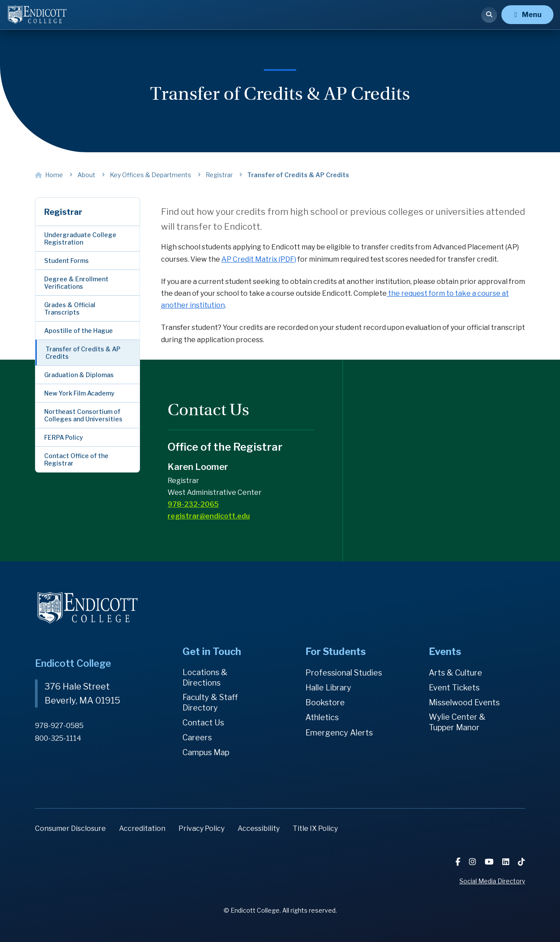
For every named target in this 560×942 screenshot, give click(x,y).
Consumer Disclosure (70, 828)
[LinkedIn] (507, 862)
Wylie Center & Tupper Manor (457, 722)
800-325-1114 (58, 738)
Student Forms (66, 261)
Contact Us (203, 723)
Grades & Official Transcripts (70, 308)
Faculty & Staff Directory (210, 702)
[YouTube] (490, 862)
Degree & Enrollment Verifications (76, 283)
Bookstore (325, 702)
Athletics (322, 717)
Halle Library (328, 688)
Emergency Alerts (339, 733)
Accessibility (259, 828)
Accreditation (142, 828)
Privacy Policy (201, 828)
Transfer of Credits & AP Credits (83, 353)
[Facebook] (459, 862)
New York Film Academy (79, 393)
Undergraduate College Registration (80, 238)
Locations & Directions (205, 678)
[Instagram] (473, 862)
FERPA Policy (64, 437)
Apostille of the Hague (79, 331)
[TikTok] (521, 862)
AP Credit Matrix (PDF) (259, 259)
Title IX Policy (315, 828)
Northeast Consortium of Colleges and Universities (83, 415)
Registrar (63, 212)
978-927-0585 (59, 726)
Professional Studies (344, 673)
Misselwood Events (464, 702)
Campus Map (206, 752)
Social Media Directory (492, 881)
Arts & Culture (455, 673)
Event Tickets (454, 688)
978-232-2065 (193, 504)
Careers (197, 737)
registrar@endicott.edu (209, 516)
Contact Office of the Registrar (76, 459)
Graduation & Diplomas (79, 375)
